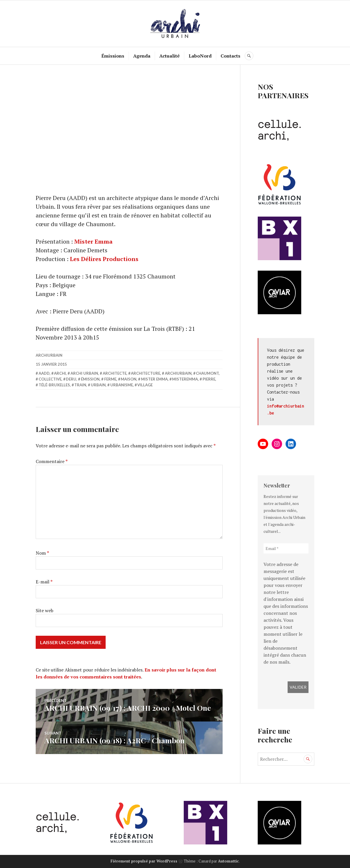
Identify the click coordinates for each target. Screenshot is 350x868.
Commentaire (52, 461)
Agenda (142, 56)
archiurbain (49, 355)
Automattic (228, 861)
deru (71, 379)
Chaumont (207, 373)
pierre (209, 379)
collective (50, 379)
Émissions (113, 56)
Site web (45, 610)
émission (90, 379)
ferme (110, 379)
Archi (60, 373)
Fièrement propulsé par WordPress (144, 861)
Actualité (169, 56)
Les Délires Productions (104, 259)
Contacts (230, 56)
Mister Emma (93, 241)
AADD (44, 373)
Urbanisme (122, 385)
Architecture (146, 373)
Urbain (98, 385)
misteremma (185, 379)
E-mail (44, 582)
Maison (129, 379)
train (80, 385)
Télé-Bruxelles (54, 385)
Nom (42, 553)
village (145, 385)
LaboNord (200, 56)
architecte (115, 373)
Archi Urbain (84, 373)
